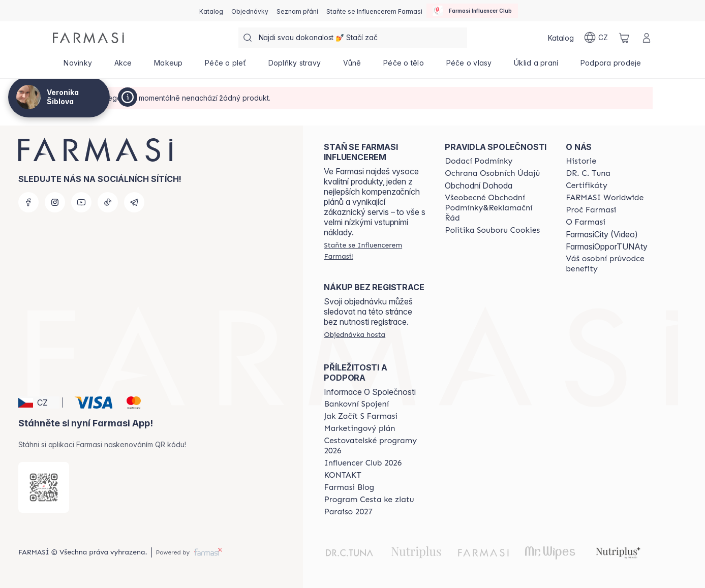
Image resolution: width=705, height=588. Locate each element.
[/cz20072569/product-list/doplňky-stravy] (295, 66)
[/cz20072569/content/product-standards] (587, 185)
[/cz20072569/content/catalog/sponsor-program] (369, 500)
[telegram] (134, 202)
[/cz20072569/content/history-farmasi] (581, 161)
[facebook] (28, 202)
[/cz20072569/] (88, 38)
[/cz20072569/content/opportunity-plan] (359, 428)
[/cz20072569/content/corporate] (605, 198)
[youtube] (81, 202)
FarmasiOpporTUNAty (607, 246)
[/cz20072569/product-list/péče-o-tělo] (403, 66)
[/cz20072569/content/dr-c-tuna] (588, 173)
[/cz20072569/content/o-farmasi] (586, 222)
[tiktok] (108, 202)
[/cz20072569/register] (250, 11)
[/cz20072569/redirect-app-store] (44, 487)
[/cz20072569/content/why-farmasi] (591, 210)
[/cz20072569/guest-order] (355, 334)
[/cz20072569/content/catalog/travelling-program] (375, 446)
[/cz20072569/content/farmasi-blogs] (349, 487)
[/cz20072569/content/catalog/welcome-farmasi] (617, 264)
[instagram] (55, 202)
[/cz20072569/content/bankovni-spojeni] (356, 404)
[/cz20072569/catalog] (211, 11)
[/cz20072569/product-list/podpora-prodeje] (611, 66)
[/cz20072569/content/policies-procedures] (492, 173)
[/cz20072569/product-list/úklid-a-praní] (536, 66)
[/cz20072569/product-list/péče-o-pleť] (225, 66)
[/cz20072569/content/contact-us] (342, 475)
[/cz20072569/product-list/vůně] (352, 66)
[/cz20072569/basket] (624, 38)
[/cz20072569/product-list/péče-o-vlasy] (469, 66)
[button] (39, 403)
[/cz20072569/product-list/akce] (123, 66)
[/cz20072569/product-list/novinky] (78, 66)
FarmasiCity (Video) (602, 234)
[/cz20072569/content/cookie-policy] (492, 230)
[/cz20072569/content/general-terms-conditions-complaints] (496, 208)
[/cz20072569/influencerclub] (472, 11)
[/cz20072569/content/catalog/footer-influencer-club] (363, 463)
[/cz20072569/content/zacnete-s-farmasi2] (361, 416)
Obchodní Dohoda (479, 185)
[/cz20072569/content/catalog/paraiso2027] (348, 512)
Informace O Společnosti (370, 392)
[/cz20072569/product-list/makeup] (168, 66)
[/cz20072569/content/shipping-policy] (479, 161)
